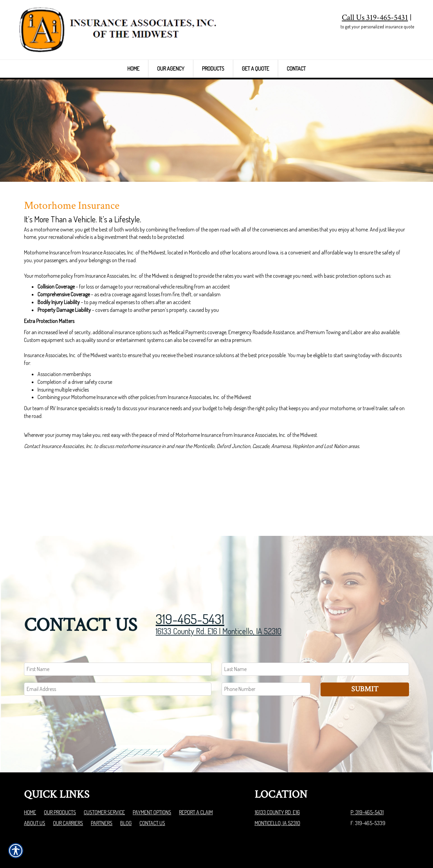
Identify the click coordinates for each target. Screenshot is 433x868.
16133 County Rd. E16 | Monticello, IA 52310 (219, 590)
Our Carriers (68, 782)
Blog (126, 782)
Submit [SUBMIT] (365, 648)
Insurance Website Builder (383, 846)
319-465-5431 (190, 577)
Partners (102, 782)
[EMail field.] (118, 648)
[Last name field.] (315, 628)
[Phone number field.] (266, 648)
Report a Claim (196, 771)
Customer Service (104, 771)
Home (30, 771)
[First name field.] (118, 628)
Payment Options (152, 771)
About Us (35, 782)
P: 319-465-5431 (367, 771)
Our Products (60, 771)
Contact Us (152, 782)
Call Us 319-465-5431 (375, 17)
